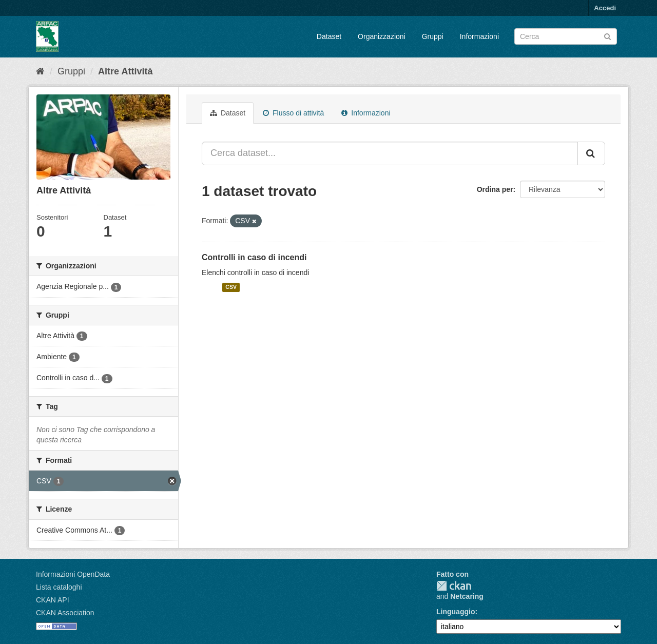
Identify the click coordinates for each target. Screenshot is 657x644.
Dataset (329, 36)
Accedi (605, 8)
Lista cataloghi (59, 587)
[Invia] (607, 36)
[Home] (40, 71)
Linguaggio (456, 612)
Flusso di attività (293, 113)
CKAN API (53, 600)
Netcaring (467, 596)
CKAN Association (65, 613)
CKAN (454, 586)
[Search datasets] (566, 36)
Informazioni (479, 36)
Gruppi (433, 36)
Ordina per (495, 189)
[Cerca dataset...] (390, 153)
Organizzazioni (382, 36)
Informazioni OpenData (73, 574)
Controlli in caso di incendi (254, 257)
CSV (231, 287)
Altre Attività (125, 71)
